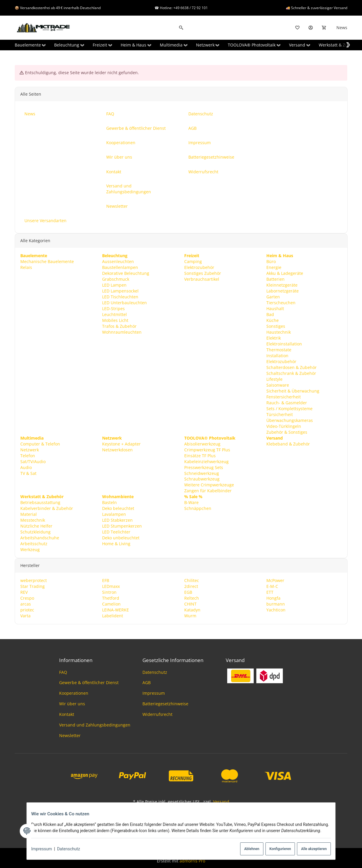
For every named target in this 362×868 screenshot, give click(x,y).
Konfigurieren (274, 849)
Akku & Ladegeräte (285, 273)
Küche (273, 320)
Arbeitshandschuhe (39, 538)
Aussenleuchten (118, 261)
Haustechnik (279, 332)
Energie (274, 267)
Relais (26, 267)
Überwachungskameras (290, 420)
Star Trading (32, 586)
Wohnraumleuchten (122, 332)
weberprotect (33, 581)
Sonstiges (276, 326)
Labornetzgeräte (283, 291)
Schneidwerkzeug (202, 473)
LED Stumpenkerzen (122, 526)
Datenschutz (72, 849)
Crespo (27, 598)
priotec (27, 610)
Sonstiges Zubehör (203, 273)
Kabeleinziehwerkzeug (206, 462)
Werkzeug (30, 550)
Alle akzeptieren (309, 849)
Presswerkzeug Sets (204, 467)
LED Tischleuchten (120, 297)
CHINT (190, 604)
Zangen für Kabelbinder (208, 491)
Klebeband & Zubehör (288, 444)
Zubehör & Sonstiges (287, 432)
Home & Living (116, 544)
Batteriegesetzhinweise (165, 704)
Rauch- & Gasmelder (287, 403)
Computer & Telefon (40, 444)
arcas (25, 604)
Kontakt (67, 714)
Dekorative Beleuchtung (126, 273)
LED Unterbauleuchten (124, 303)
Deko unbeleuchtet (121, 538)
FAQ (63, 672)
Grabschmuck (116, 279)
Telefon (27, 456)
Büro (271, 261)
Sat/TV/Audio (33, 462)
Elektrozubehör (199, 267)
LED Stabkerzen (117, 520)
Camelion (111, 604)
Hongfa (273, 598)
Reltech (192, 598)
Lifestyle (274, 379)
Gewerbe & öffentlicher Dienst (89, 682)
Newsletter (70, 735)
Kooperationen (74, 693)
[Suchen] (181, 28)
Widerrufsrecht (157, 714)
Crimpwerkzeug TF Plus (207, 450)
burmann (276, 604)
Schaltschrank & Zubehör (291, 373)
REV (24, 592)
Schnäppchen (198, 509)
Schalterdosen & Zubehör (292, 367)
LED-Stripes (113, 309)
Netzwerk (29, 450)
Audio (26, 467)
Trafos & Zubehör (119, 326)
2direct (191, 586)
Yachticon (276, 610)
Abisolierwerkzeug (202, 444)
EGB (188, 592)
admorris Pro (192, 861)
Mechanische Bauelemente (47, 261)
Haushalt (275, 309)
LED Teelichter (116, 532)
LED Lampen (114, 285)
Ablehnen (243, 849)
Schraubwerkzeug (202, 479)
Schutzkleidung (35, 532)
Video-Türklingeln (284, 426)
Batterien (275, 279)
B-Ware (191, 503)
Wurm (190, 616)
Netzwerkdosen (117, 450)
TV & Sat (28, 473)
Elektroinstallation (284, 344)
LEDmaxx (111, 586)
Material (28, 514)
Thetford (111, 598)
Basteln (109, 503)
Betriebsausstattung (40, 503)
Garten (273, 297)
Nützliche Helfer (36, 526)
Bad (270, 314)
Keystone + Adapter (121, 444)
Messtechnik (32, 520)
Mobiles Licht (115, 320)
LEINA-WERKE (116, 610)
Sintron (109, 592)
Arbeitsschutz (34, 544)
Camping (193, 261)
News (342, 28)
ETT (270, 592)
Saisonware (278, 385)
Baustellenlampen (120, 267)
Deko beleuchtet (118, 509)
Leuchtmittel (114, 314)
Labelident (113, 616)
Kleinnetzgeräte (282, 285)
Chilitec (192, 581)
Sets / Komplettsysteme (289, 409)
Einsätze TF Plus (200, 456)
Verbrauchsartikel (202, 279)
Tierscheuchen (281, 303)
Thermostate (279, 350)
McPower (275, 581)
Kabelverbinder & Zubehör (46, 509)
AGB (147, 682)
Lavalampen (114, 514)
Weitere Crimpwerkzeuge (209, 485)
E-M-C (272, 586)
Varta (25, 616)
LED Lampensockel (120, 291)
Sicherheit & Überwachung (293, 391)
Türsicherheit (280, 414)
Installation (277, 356)
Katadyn (192, 610)
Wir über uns (72, 704)
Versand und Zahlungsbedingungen (95, 725)
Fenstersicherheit (284, 397)
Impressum (45, 849)
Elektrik (274, 338)
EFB (106, 581)
